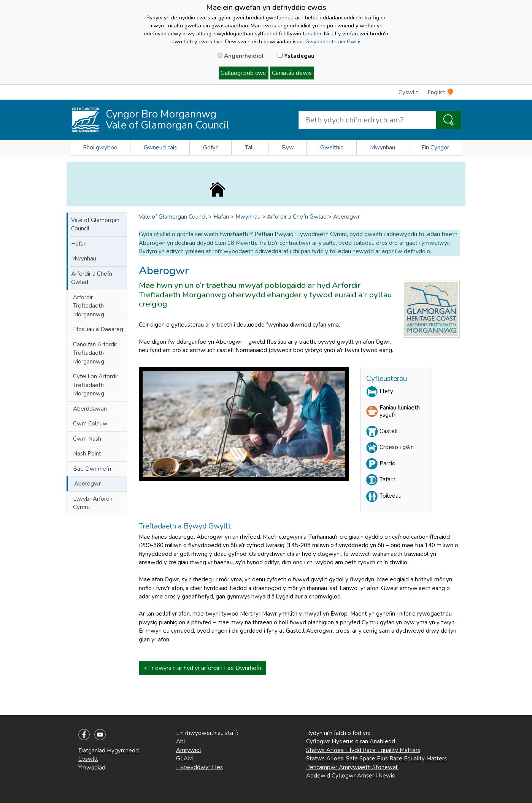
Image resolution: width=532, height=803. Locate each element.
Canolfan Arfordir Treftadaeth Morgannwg (95, 353)
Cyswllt (408, 92)
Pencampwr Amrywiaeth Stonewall (353, 767)
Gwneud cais (160, 148)
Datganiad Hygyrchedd (109, 751)
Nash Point (87, 454)
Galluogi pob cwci (244, 73)
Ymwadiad (92, 768)
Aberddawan (90, 409)
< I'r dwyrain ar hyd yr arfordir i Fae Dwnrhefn (202, 668)
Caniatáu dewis (292, 73)
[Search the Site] (449, 120)
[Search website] (367, 120)
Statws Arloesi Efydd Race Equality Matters (363, 750)
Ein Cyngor (435, 148)
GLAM (184, 759)
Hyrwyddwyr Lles (199, 767)
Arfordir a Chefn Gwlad (92, 278)
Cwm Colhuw (90, 424)
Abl (181, 741)
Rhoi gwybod (100, 148)
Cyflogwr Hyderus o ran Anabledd (351, 741)
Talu (250, 148)
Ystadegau (296, 56)
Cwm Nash (87, 439)
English (440, 92)
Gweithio (332, 148)
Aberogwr (87, 484)
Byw (288, 148)
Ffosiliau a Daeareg (98, 329)
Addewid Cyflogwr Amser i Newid (351, 776)
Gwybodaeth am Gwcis (333, 42)
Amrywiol (189, 750)
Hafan (79, 244)
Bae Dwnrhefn (92, 469)
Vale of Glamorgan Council (95, 225)
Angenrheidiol (241, 56)
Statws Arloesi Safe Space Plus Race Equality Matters (376, 759)
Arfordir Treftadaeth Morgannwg (89, 306)
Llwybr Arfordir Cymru (93, 503)
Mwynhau (383, 148)
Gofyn (211, 148)
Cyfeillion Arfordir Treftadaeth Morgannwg (96, 385)
